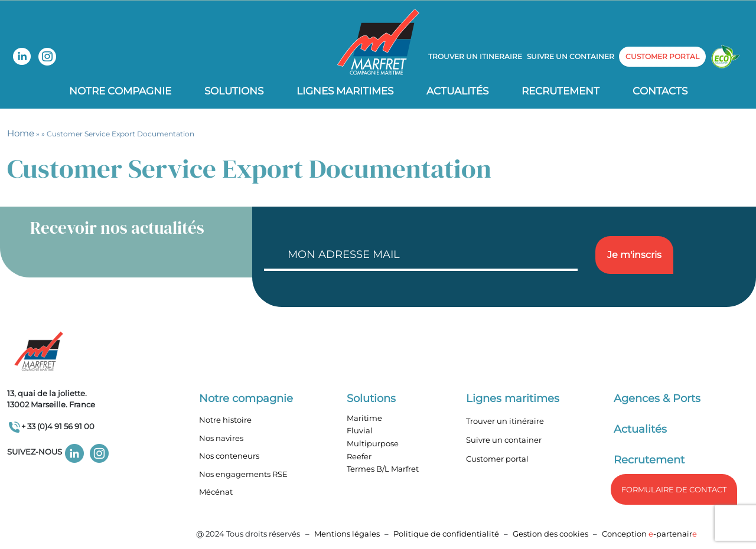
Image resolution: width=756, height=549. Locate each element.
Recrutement (561, 91)
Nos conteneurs (229, 456)
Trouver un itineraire (475, 56)
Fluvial (360, 430)
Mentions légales (347, 534)
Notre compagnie (120, 91)
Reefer (359, 456)
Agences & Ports (657, 398)
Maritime (364, 418)
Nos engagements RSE (243, 474)
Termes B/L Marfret (383, 469)
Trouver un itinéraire (505, 421)
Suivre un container (571, 56)
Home (21, 133)
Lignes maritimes (513, 398)
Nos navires (221, 438)
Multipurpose (373, 443)
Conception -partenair (649, 534)
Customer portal (497, 459)
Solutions (234, 91)
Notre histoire (225, 420)
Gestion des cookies (550, 534)
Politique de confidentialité (447, 534)
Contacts (660, 91)
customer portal (662, 56)
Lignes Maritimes (345, 91)
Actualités (457, 91)
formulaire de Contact (674, 489)
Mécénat (216, 492)
